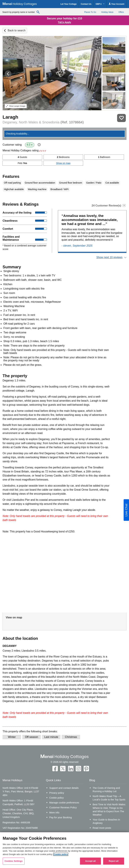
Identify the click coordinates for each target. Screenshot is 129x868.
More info (54, 813)
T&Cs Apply (65, 22)
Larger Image (16, 106)
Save (121, 118)
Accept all (90, 861)
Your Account (116, 4)
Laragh (10, 117)
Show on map (63, 163)
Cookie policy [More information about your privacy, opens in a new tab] (61, 854)
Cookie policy (57, 798)
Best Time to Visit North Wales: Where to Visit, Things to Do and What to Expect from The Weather (109, 810)
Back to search (17, 30)
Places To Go (90, 12)
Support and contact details (64, 788)
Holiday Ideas (107, 12)
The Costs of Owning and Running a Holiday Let (106, 790)
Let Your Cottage (69, 4)
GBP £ (100, 4)
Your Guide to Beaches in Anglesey (106, 821)
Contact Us (86, 4)
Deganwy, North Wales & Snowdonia (43, 122)
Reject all (114, 861)
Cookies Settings (14, 861)
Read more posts (102, 828)
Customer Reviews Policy (63, 807)
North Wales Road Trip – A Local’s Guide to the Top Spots (109, 798)
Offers (121, 12)
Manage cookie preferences (64, 803)
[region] (64, 850)
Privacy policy (57, 793)
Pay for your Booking (61, 817)
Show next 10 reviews (110, 257)
